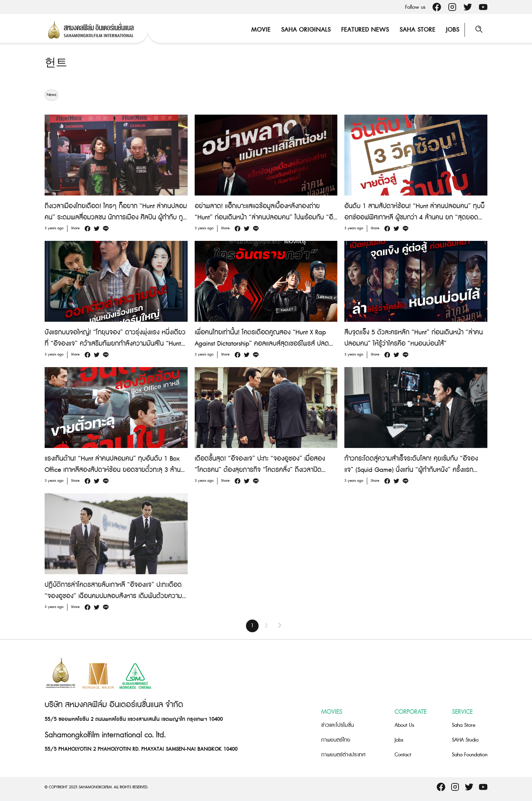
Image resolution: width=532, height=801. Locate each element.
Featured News (365, 30)
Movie (261, 30)
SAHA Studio (465, 740)
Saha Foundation (470, 755)
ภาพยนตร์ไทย (336, 740)
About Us (404, 725)
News (51, 95)
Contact (403, 755)
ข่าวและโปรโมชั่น (338, 725)
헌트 (56, 63)
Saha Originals (306, 30)
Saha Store (417, 30)
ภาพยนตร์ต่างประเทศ (343, 755)
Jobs (453, 30)
